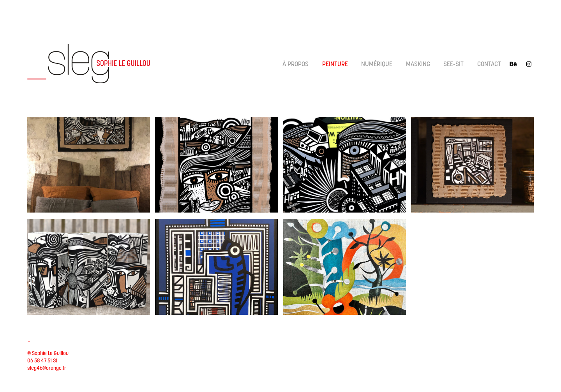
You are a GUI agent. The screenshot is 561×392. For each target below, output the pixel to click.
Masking (418, 64)
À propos (295, 64)
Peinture (335, 64)
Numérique (377, 64)
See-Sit (453, 64)
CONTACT (489, 64)
